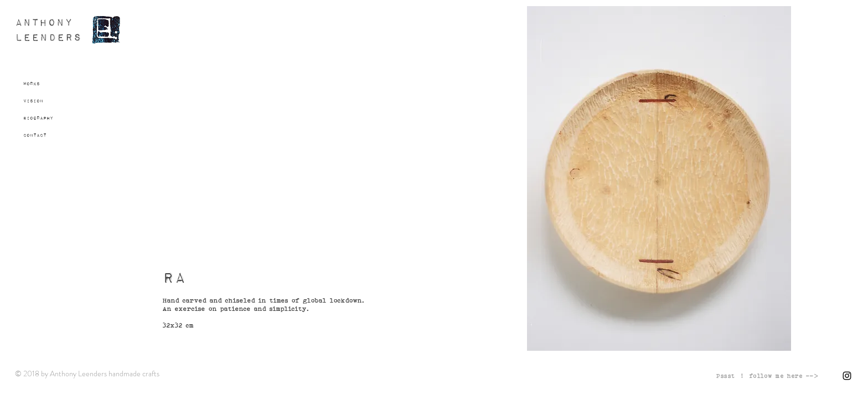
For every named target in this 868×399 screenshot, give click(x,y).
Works (32, 84)
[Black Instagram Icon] (847, 376)
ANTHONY (44, 23)
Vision (33, 101)
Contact (35, 135)
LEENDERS (48, 38)
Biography (38, 118)
